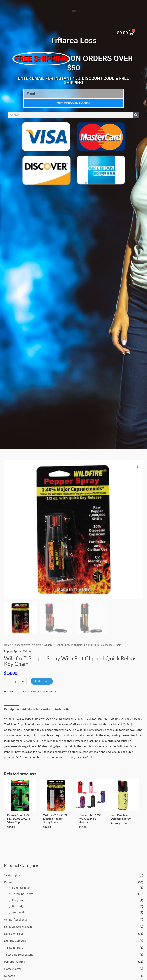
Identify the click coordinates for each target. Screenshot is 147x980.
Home (8, 645)
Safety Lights (12, 875)
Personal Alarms (14, 962)
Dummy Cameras (15, 941)
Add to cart (42, 681)
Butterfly (18, 906)
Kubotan (9, 976)
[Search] (136, 115)
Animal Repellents (15, 919)
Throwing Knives (23, 894)
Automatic (19, 912)
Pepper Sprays (22, 645)
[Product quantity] (15, 681)
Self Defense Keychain (18, 926)
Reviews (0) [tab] (62, 709)
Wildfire (37, 645)
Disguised (18, 900)
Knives (8, 882)
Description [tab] (11, 709)
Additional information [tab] (37, 709)
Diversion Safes (14, 934)
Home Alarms (13, 969)
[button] (73, 11)
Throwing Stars (14, 947)
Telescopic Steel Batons (19, 954)
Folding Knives (21, 888)
